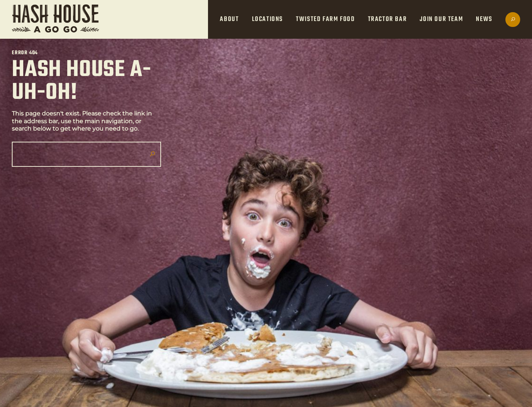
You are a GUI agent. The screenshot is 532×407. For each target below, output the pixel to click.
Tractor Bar (388, 20)
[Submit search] (152, 154)
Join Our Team (441, 20)
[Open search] (513, 20)
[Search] (83, 154)
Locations (267, 20)
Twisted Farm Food (325, 20)
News (484, 20)
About (229, 20)
